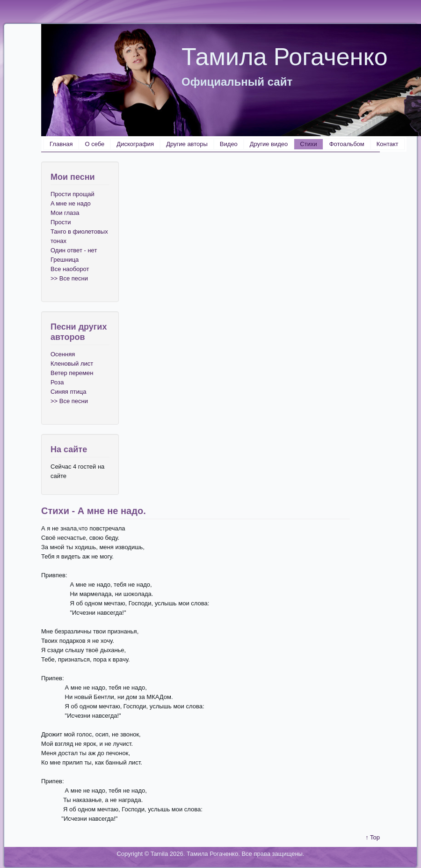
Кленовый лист (72, 364)
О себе (94, 144)
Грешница (65, 260)
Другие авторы (187, 144)
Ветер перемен (72, 373)
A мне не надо (71, 203)
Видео (229, 144)
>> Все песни (69, 278)
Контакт (388, 144)
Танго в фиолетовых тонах (79, 236)
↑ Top (373, 837)
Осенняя (63, 354)
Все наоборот (70, 269)
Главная (61, 144)
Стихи (308, 144)
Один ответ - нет (74, 250)
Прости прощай (73, 194)
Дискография (135, 144)
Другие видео (269, 144)
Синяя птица (68, 392)
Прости (61, 222)
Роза (57, 382)
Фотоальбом (347, 144)
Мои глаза (65, 213)
